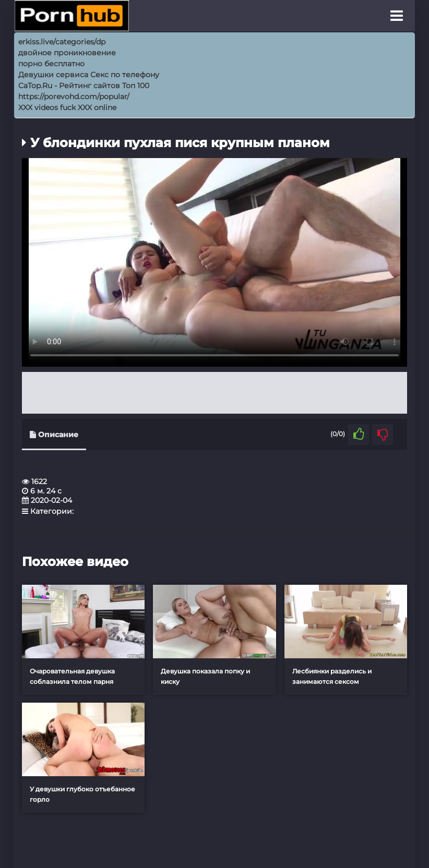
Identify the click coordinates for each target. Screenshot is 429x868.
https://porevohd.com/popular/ (74, 97)
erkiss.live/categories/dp (62, 42)
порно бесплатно (51, 64)
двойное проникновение (67, 53)
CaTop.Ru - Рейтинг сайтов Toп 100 (84, 86)
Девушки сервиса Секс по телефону (89, 75)
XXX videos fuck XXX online (67, 107)
